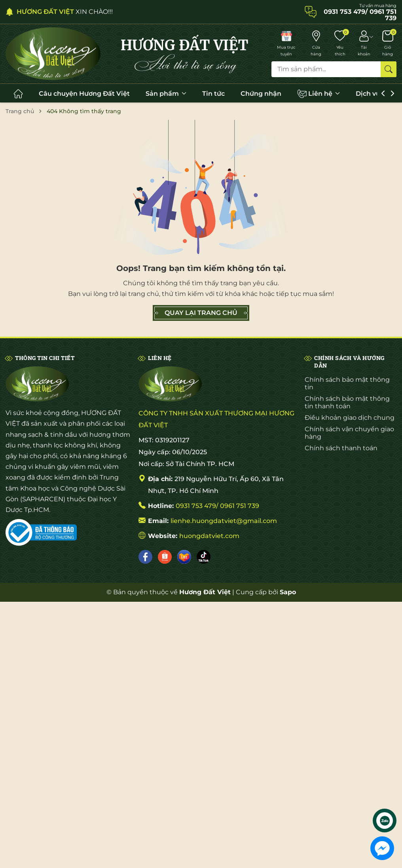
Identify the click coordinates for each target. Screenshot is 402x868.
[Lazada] (184, 557)
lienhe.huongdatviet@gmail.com (224, 521)
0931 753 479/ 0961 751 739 (217, 506)
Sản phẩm (166, 94)
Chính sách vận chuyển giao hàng (349, 433)
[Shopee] (165, 557)
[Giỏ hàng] (388, 44)
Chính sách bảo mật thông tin (347, 383)
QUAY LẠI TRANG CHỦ (201, 313)
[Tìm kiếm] (389, 69)
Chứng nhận (261, 94)
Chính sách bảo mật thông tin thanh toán (347, 402)
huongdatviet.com (209, 536)
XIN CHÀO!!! (65, 12)
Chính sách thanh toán (341, 448)
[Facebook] (145, 557)
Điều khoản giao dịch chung (350, 418)
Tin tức (213, 94)
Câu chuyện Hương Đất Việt (84, 94)
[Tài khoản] (364, 44)
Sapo (288, 592)
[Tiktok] (204, 557)
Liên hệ (319, 94)
